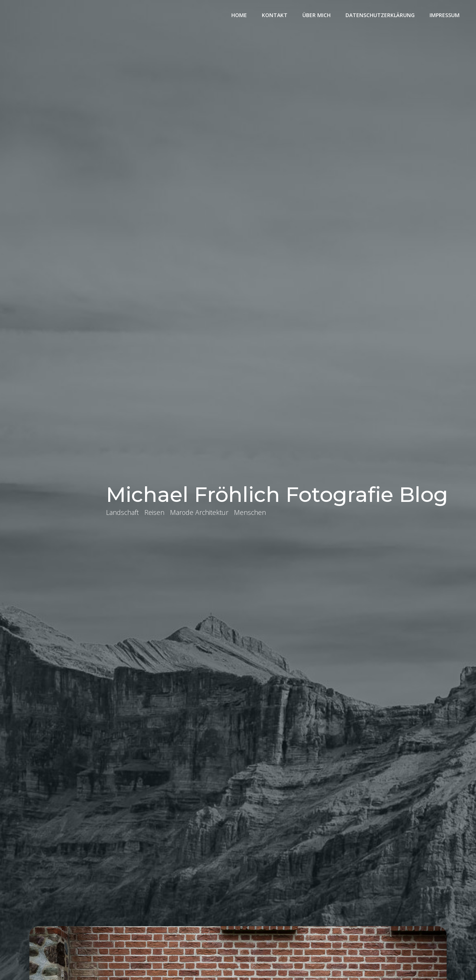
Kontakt (275, 15)
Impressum (445, 15)
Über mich (316, 15)
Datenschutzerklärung (380, 15)
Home (239, 15)
